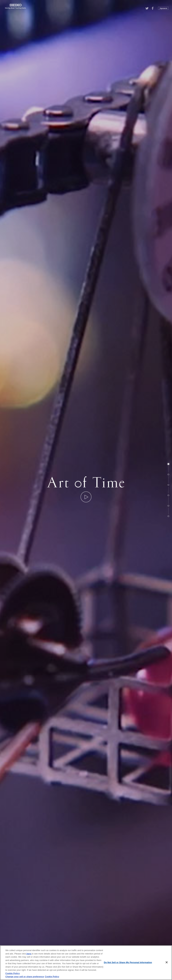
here (29, 954)
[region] (86, 963)
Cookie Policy (13, 973)
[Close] (167, 962)
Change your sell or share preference (25, 977)
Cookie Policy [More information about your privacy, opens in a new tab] (52, 977)
